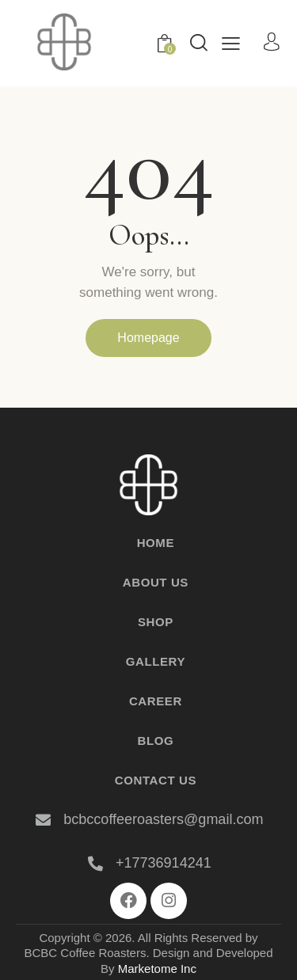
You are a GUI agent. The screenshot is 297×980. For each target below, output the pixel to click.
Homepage (148, 338)
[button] (231, 44)
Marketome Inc (157, 969)
